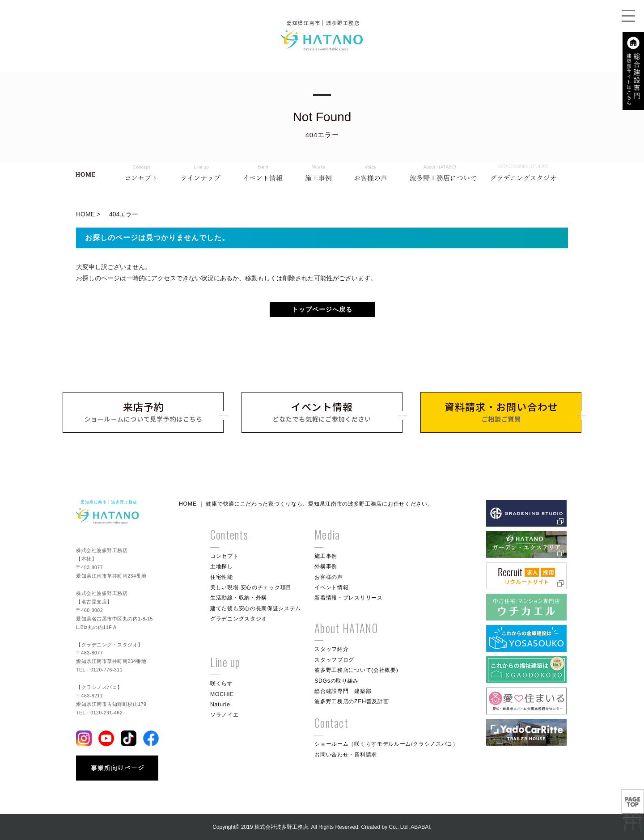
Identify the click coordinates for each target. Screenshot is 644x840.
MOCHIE (222, 694)
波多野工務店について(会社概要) (356, 670)
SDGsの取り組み (337, 681)
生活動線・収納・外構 (239, 598)
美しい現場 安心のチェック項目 (251, 587)
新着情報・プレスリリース (348, 598)
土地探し (222, 566)
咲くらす (222, 684)
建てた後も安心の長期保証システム (256, 608)
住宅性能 (222, 577)
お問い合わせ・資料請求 (346, 755)
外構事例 (326, 566)
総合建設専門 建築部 (343, 691)
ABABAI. (421, 827)
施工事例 (326, 556)
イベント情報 (331, 587)
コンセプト (225, 556)
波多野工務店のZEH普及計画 (352, 701)
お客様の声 (329, 577)
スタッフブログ (334, 660)
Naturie (220, 705)
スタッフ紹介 (331, 649)
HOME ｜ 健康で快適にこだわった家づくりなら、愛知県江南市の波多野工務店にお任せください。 (306, 504)
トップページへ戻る (322, 309)
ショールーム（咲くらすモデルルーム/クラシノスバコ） (386, 744)
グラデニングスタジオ (239, 619)
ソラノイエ (225, 715)
